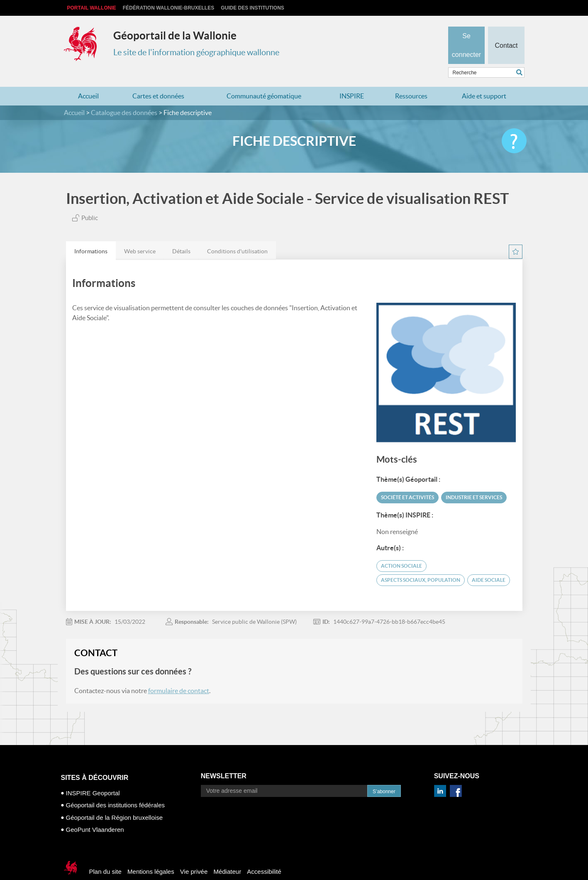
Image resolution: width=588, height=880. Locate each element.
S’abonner (384, 775)
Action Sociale (401, 550)
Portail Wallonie (92, 8)
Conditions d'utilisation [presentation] (237, 235)
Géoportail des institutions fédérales (115, 789)
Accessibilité (264, 855)
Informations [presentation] (91, 235)
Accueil (88, 80)
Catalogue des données (124, 96)
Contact (506, 32)
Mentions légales (151, 855)
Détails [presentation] (181, 235)
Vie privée (194, 855)
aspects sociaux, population (421, 564)
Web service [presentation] (140, 235)
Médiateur (227, 855)
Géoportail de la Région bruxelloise (114, 801)
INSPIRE (352, 80)
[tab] (91, 234)
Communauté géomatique (264, 80)
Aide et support (484, 80)
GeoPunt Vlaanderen (95, 813)
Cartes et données (158, 80)
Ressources (411, 80)
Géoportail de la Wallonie (175, 36)
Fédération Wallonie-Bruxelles (168, 8)
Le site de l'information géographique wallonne (196, 52)
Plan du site (105, 855)
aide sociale (489, 564)
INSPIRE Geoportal (93, 777)
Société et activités (407, 481)
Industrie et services (474, 481)
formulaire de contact (179, 674)
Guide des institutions (253, 8)
